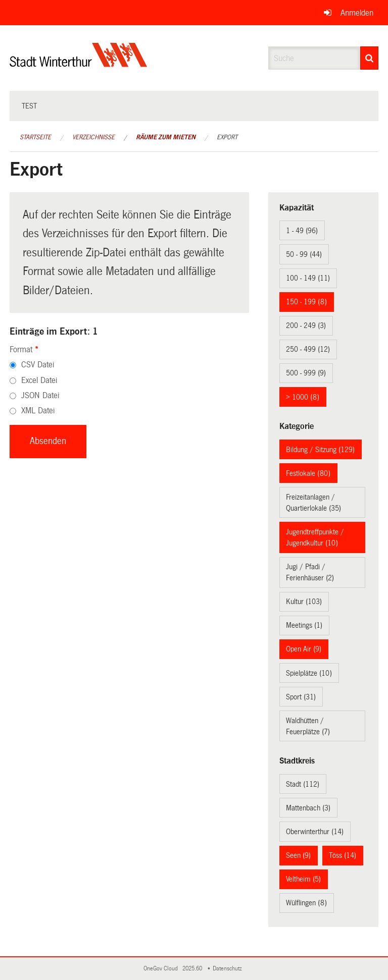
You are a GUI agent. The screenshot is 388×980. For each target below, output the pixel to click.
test (29, 106)
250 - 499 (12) (308, 349)
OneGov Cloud (162, 969)
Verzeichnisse (93, 137)
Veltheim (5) (303, 879)
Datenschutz (229, 969)
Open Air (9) (304, 649)
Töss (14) (343, 855)
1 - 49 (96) (302, 231)
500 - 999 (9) (306, 373)
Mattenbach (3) (308, 808)
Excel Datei (39, 380)
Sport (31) (301, 697)
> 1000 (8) (303, 397)
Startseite (35, 137)
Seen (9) (298, 855)
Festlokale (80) (308, 473)
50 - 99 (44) (304, 254)
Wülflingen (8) (306, 903)
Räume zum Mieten (166, 137)
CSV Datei (38, 365)
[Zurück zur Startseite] (79, 63)
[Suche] (369, 58)
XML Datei (38, 411)
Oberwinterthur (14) (315, 832)
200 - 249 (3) (306, 325)
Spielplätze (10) (309, 673)
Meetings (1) (304, 625)
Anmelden (357, 13)
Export (227, 137)
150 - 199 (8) (306, 302)
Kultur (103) (304, 602)
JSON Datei (40, 395)
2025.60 (193, 969)
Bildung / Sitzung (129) (320, 450)
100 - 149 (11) (308, 278)
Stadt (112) (303, 784)
